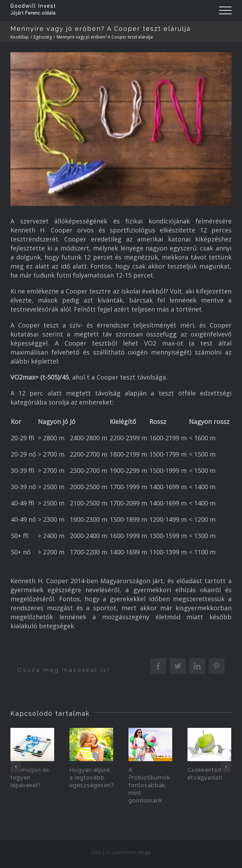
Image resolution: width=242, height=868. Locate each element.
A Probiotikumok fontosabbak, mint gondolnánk (149, 785)
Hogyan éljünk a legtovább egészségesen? (92, 778)
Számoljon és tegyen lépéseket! (30, 778)
